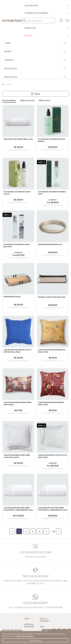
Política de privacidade (29, 625)
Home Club (47, 28)
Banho (35, 51)
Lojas (42, 626)
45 (54, 531)
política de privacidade (25, 636)
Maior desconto (27, 100)
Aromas (35, 60)
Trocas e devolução (45, 620)
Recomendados (9, 100)
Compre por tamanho (47, 13)
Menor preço (45, 100)
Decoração (35, 68)
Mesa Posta (35, 77)
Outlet (47, 35)
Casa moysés (47, 5)
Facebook (69, 630)
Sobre (27, 619)
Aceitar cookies (36, 640)
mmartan (12, 21)
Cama (35, 43)
